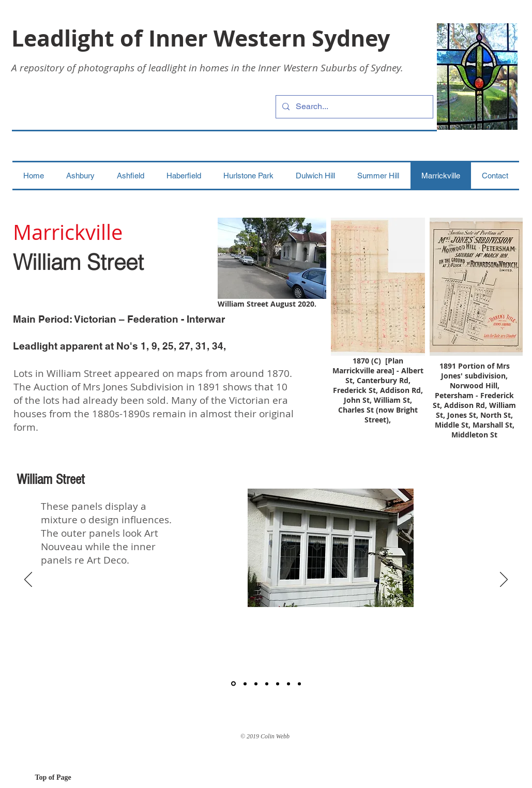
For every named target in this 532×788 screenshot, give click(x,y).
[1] (233, 684)
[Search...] (353, 107)
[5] (278, 684)
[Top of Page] (72, 778)
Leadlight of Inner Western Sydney (201, 38)
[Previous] (28, 580)
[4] (267, 684)
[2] (245, 684)
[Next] (504, 580)
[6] (288, 684)
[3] (256, 684)
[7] (299, 684)
